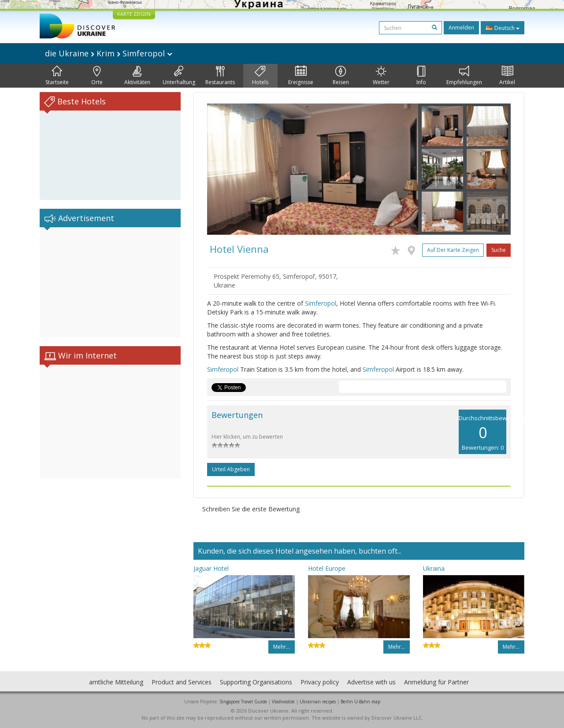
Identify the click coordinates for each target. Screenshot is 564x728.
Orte (97, 76)
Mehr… (282, 647)
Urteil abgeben (231, 469)
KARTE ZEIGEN (134, 14)
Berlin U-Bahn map (360, 702)
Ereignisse (301, 76)
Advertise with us (371, 682)
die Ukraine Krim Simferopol (109, 53)
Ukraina (434, 568)
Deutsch (503, 28)
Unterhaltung (179, 76)
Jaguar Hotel (211, 568)
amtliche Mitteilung (116, 682)
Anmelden (461, 28)
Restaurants (220, 76)
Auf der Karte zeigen (453, 250)
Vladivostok (283, 702)
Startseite (57, 76)
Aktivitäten (137, 76)
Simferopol (321, 303)
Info (421, 76)
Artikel (507, 76)
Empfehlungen (464, 76)
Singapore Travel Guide (243, 702)
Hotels (260, 76)
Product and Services (182, 682)
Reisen (341, 76)
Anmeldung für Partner (436, 682)
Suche (499, 250)
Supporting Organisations (256, 682)
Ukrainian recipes (318, 702)
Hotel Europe (327, 568)
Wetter (381, 76)
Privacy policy (320, 682)
